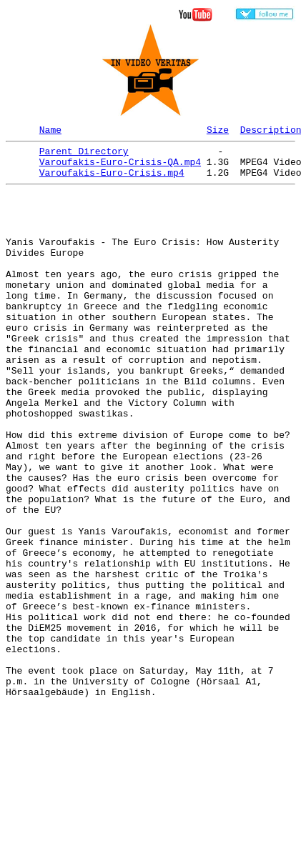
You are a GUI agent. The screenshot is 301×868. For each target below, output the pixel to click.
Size (218, 131)
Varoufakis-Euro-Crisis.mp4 (112, 181)
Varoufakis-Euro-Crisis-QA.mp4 (120, 168)
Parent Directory (84, 155)
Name (50, 131)
